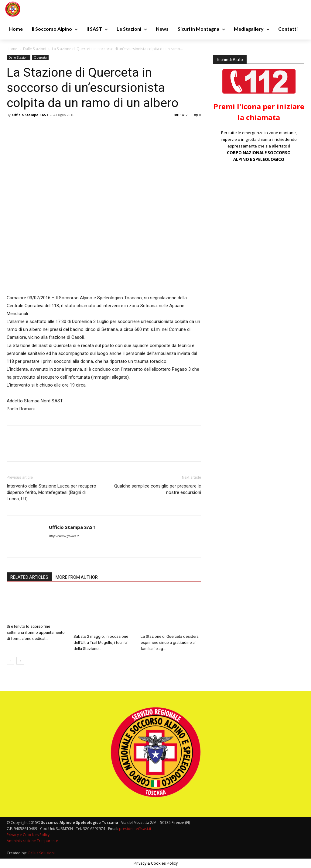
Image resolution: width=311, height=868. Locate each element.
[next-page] (20, 661)
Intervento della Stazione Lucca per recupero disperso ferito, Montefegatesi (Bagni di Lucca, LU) (51, 492)
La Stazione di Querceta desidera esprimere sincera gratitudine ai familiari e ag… (170, 642)
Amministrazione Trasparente (32, 841)
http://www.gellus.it (64, 536)
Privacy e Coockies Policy (28, 835)
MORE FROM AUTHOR (77, 577)
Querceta (40, 57)
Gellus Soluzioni (41, 853)
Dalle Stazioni (35, 49)
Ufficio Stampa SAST (30, 115)
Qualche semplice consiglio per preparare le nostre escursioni (158, 489)
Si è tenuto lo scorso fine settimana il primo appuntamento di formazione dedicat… (36, 632)
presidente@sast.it (135, 829)
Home (12, 49)
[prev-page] (10, 661)
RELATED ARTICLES (29, 577)
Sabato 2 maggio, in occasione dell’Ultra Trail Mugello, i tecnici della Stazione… (101, 642)
